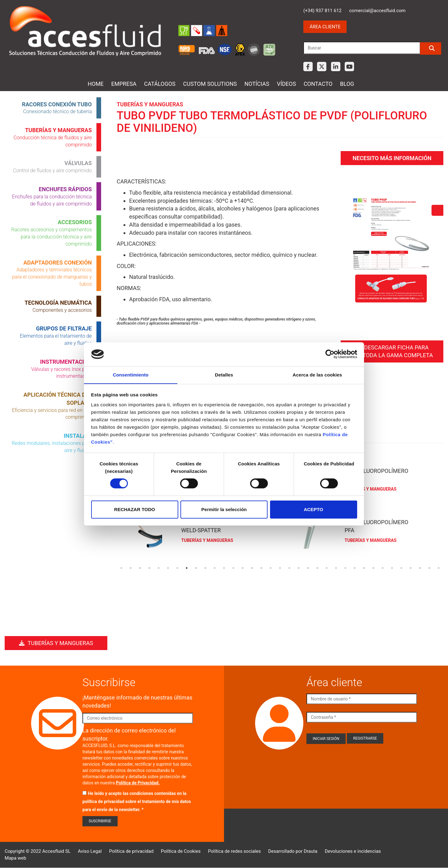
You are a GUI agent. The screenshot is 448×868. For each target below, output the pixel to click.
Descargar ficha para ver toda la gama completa (392, 350)
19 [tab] (289, 567)
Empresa (124, 84)
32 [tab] (411, 567)
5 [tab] (159, 567)
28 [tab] (373, 567)
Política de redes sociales (234, 851)
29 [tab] (383, 567)
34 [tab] (429, 567)
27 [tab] (364, 567)
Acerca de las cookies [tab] (317, 374)
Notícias (257, 84)
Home (96, 84)
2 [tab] (131, 567)
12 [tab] (224, 567)
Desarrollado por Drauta (293, 851)
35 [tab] (439, 567)
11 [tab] (215, 567)
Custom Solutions (210, 84)
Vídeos (286, 84)
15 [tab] (252, 567)
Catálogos (160, 84)
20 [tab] (299, 567)
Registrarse (365, 738)
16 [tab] (261, 567)
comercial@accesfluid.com (377, 11)
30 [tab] (392, 567)
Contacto (318, 84)
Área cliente (325, 27)
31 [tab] (401, 567)
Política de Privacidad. (138, 783)
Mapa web (15, 858)
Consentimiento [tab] (131, 374)
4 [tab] (149, 567)
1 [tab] (121, 567)
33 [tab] (420, 567)
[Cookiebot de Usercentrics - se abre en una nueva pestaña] (330, 354)
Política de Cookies (181, 851)
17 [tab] (271, 567)
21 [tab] (308, 567)
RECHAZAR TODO (135, 509)
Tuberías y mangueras (56, 643)
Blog (347, 84)
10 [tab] (205, 567)
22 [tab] (317, 567)
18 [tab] (280, 567)
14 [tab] (243, 567)
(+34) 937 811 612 (322, 11)
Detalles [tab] (224, 374)
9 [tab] (196, 567)
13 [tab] (233, 567)
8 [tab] (187, 567)
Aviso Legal (90, 851)
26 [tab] (355, 567)
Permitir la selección (224, 509)
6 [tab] (168, 567)
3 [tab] (140, 567)
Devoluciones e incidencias (353, 851)
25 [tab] (345, 567)
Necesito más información (392, 157)
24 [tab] (336, 567)
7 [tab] (177, 567)
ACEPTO (313, 509)
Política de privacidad (131, 851)
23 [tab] (327, 567)
